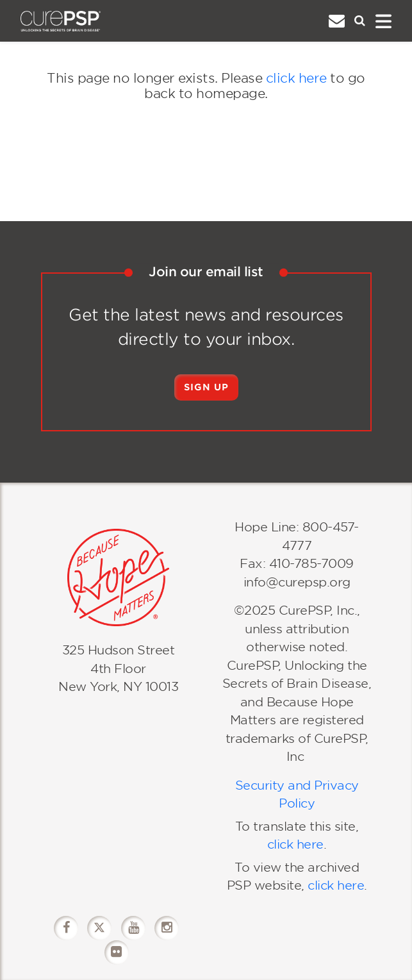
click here (296, 78)
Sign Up (206, 387)
